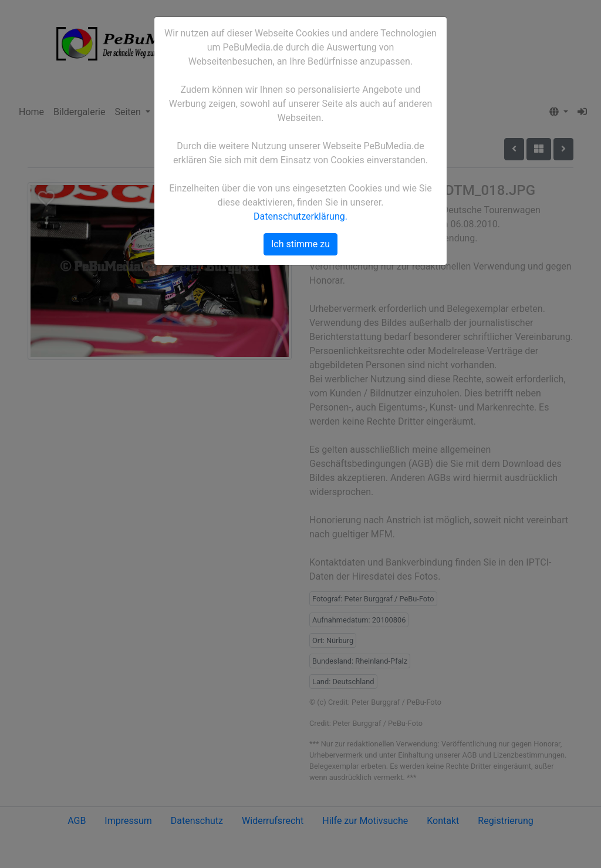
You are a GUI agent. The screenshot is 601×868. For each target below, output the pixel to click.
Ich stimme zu (300, 244)
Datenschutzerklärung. (300, 216)
